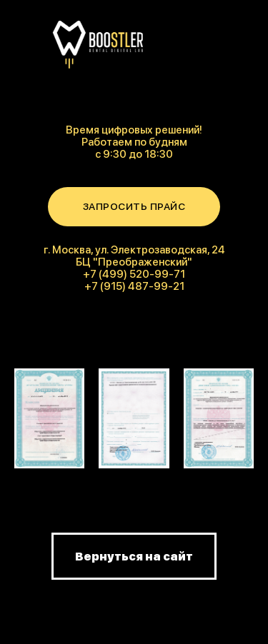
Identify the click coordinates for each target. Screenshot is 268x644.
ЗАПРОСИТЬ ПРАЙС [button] (134, 206)
